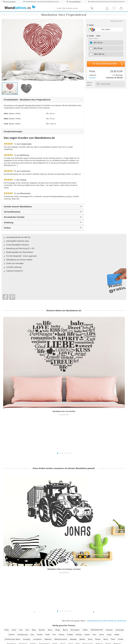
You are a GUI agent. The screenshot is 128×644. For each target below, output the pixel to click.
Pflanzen (35, 14)
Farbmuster (53, 550)
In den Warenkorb (108, 73)
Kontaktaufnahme (55, 546)
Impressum (72, 555)
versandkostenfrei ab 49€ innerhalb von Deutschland (107, 501)
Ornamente (93, 14)
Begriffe (48, 14)
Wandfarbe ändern (117, 30)
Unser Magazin (118, 553)
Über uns (71, 542)
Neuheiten (119, 14)
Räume (7, 14)
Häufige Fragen (55, 542)
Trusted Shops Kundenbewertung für (46, 570)
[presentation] (35, 492)
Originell (106, 14)
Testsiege (71, 550)
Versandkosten (55, 555)
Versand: (92, 87)
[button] (58, 364)
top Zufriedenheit (75, 2)
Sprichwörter (21, 14)
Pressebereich (73, 546)
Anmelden (22, 559)
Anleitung (118, 544)
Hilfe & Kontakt (10, 2)
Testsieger (73, 567)
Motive (80, 14)
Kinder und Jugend (65, 14)
